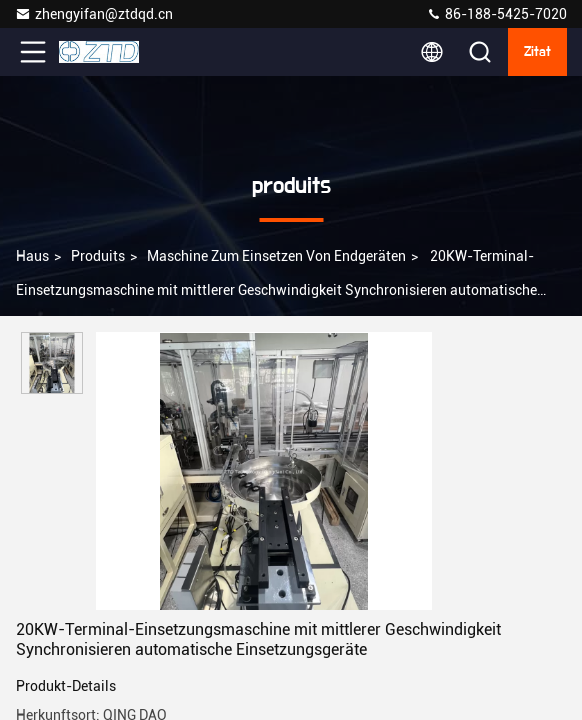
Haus (32, 256)
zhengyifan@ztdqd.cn (94, 14)
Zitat (537, 52)
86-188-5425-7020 (496, 14)
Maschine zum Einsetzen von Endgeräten (276, 256)
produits (98, 256)
